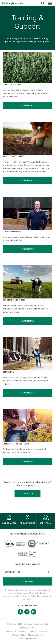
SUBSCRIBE (47, 572)
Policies (9, 631)
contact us (27, 494)
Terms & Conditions (39, 631)
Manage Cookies (35, 635)
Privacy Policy (30, 596)
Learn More (27, 105)
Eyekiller (33, 639)
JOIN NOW (27, 581)
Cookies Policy (19, 635)
